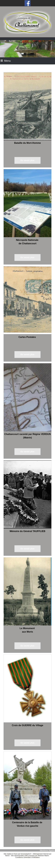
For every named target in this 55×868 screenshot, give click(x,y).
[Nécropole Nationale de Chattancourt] (27, 204)
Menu (7, 61)
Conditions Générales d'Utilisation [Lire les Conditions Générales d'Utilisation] (27, 857)
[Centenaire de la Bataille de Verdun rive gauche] (27, 786)
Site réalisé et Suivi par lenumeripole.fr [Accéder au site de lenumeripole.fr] (18, 854)
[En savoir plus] (27, 160)
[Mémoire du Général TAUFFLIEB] (27, 495)
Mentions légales (47, 850)
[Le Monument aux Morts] (27, 592)
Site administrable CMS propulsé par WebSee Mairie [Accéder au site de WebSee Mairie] (30, 856)
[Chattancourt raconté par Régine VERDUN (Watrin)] (27, 398)
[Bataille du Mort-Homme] (27, 107)
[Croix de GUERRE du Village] (27, 689)
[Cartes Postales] (27, 301)
